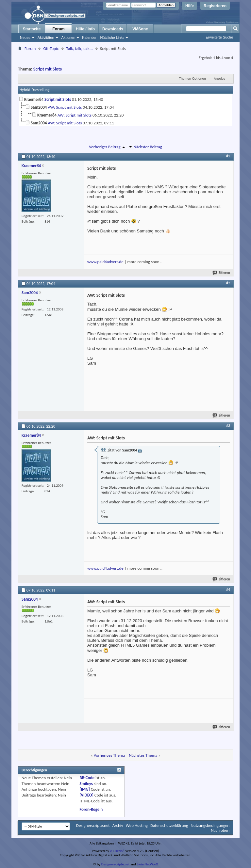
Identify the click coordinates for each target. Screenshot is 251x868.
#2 (228, 283)
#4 (228, 590)
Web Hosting (137, 825)
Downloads (113, 29)
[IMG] (85, 789)
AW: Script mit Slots (65, 107)
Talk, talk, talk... (80, 48)
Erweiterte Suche (219, 37)
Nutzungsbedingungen (210, 825)
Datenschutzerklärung (169, 825)
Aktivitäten (46, 38)
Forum (58, 29)
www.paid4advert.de (105, 262)
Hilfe (190, 6)
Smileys (86, 784)
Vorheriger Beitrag (105, 147)
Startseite (32, 29)
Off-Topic (51, 48)
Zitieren (222, 273)
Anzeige (219, 79)
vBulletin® (117, 851)
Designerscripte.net (93, 825)
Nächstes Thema (143, 755)
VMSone (140, 29)
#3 (228, 426)
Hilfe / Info (85, 29)
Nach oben (220, 830)
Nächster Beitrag (148, 147)
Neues (25, 38)
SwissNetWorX (147, 864)
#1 (228, 156)
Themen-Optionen (192, 79)
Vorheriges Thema (109, 755)
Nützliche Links (112, 38)
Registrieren (215, 6)
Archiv (118, 825)
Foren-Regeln (91, 809)
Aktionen (68, 38)
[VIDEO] (86, 795)
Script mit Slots (48, 69)
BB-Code (87, 778)
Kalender (89, 38)
